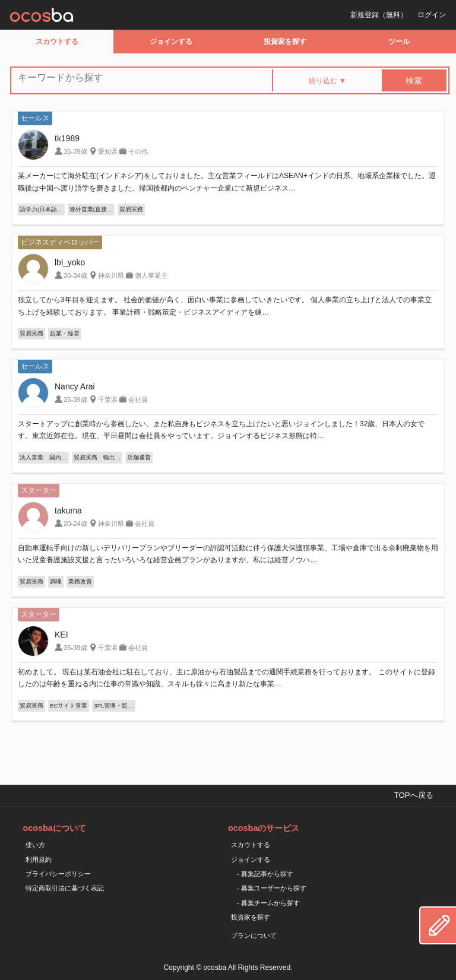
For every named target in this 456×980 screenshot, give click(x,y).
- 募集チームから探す (268, 903)
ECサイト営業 (69, 705)
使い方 (35, 845)
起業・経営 (65, 333)
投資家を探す (285, 42)
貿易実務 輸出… (97, 457)
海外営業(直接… (91, 209)
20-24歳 (75, 524)
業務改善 (80, 581)
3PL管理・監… (114, 705)
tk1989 (67, 138)
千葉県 (108, 399)
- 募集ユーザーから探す (272, 888)
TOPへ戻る (414, 795)
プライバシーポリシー (58, 874)
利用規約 (39, 860)
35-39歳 (75, 151)
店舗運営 (139, 457)
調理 (56, 581)
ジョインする (171, 42)
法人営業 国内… (43, 457)
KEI (61, 635)
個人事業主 (151, 275)
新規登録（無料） (379, 15)
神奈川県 (111, 275)
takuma (68, 510)
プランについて (254, 935)
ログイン (432, 15)
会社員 (138, 399)
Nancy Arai (75, 386)
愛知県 (108, 151)
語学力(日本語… (41, 209)
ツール (399, 42)
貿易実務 (131, 209)
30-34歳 (75, 275)
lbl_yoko (70, 262)
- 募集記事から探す (265, 874)
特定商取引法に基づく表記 (65, 888)
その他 (138, 151)
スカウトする (57, 42)
